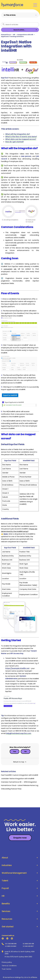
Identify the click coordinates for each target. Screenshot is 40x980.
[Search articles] (20, 24)
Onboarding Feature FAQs (11, 789)
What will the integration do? (18, 134)
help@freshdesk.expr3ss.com (19, 733)
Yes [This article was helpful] (15, 752)
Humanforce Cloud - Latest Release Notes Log (20, 785)
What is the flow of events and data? (21, 137)
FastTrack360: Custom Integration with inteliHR (20, 775)
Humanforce (6, 35)
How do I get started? (15, 142)
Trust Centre (6, 969)
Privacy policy (7, 962)
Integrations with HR (25, 35)
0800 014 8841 (12, 946)
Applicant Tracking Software (12, 36)
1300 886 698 (12, 944)
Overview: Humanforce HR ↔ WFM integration (19, 782)
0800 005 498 (29, 944)
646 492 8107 (29, 946)
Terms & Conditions (9, 966)
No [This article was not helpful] (26, 752)
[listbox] (20, 30)
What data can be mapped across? (21, 139)
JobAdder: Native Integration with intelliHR (18, 779)
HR (14, 35)
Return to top (20, 762)
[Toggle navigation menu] (35, 5)
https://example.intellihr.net (17, 668)
